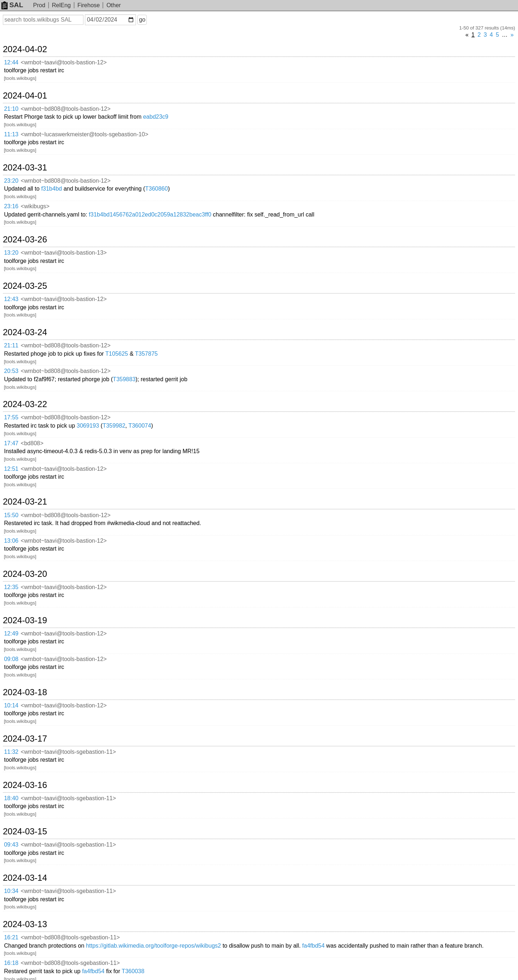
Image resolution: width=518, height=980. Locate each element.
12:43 (11, 299)
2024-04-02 (25, 49)
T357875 (146, 354)
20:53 (11, 371)
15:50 (11, 515)
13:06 (11, 541)
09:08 (11, 659)
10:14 (11, 705)
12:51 (11, 469)
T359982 (114, 426)
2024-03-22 (25, 404)
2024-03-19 (25, 620)
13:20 (11, 253)
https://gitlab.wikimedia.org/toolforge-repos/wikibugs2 (153, 946)
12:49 (11, 633)
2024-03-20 (25, 574)
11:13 (11, 134)
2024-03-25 (25, 286)
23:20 (11, 181)
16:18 (11, 963)
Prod (39, 5)
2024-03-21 (25, 502)
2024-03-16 (25, 785)
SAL (12, 5)
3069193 (88, 426)
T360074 (140, 426)
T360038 (133, 971)
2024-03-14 (25, 878)
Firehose (88, 5)
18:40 (11, 798)
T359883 (124, 379)
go (142, 20)
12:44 (11, 62)
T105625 (117, 354)
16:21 (11, 937)
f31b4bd (51, 189)
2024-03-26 (25, 240)
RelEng (61, 5)
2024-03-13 (25, 924)
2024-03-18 (25, 692)
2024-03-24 (25, 332)
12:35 (11, 587)
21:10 (11, 109)
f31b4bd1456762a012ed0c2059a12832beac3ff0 (150, 215)
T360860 (156, 189)
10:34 (11, 891)
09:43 (11, 845)
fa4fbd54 (313, 946)
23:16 (11, 206)
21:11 (11, 345)
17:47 (11, 443)
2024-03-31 (25, 168)
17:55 (11, 417)
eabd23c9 (156, 117)
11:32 (11, 752)
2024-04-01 (25, 96)
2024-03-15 (25, 831)
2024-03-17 (25, 739)
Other (114, 5)
